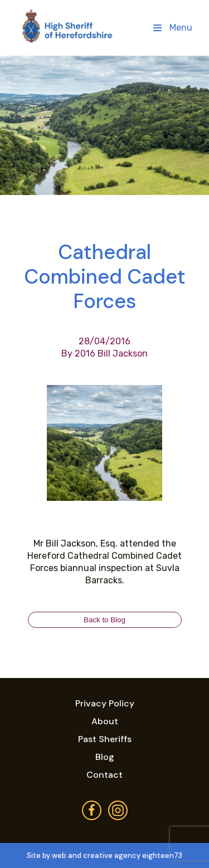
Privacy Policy (105, 703)
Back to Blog (104, 620)
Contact (104, 775)
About (105, 721)
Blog (105, 757)
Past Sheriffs (105, 739)
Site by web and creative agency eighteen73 (104, 855)
